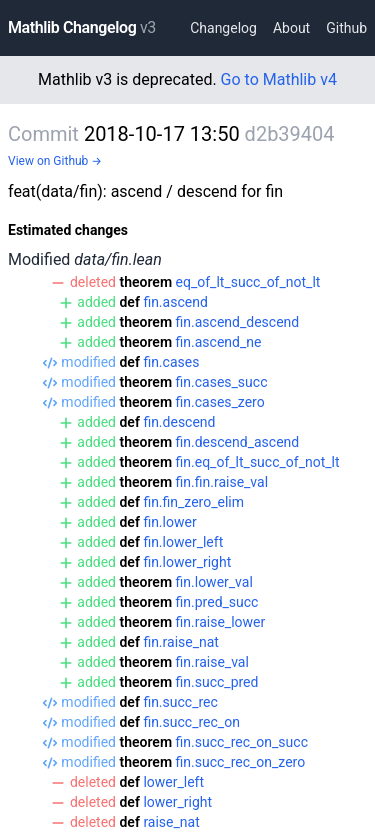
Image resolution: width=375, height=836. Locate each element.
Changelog (223, 28)
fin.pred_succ (217, 602)
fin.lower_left (183, 542)
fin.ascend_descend (238, 322)
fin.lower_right (187, 562)
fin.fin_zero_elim (193, 502)
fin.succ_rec (180, 702)
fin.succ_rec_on (191, 722)
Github (346, 28)
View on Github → (55, 161)
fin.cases (171, 362)
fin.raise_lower (221, 622)
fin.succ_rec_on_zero (241, 762)
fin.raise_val (212, 662)
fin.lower (169, 522)
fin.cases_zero (220, 402)
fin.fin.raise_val (222, 482)
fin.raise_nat (181, 642)
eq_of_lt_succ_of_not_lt (248, 282)
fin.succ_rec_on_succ (242, 742)
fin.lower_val (214, 582)
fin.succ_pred (217, 682)
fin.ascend (175, 302)
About (291, 28)
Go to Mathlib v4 (279, 79)
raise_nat (171, 822)
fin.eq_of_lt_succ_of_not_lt (258, 462)
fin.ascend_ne (219, 342)
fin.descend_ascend (238, 442)
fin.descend (179, 422)
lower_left (173, 782)
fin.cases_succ (222, 382)
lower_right (177, 802)
